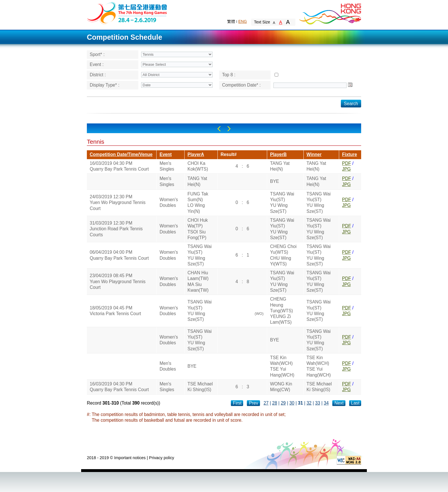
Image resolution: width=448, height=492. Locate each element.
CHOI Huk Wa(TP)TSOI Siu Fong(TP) (198, 229)
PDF (346, 163)
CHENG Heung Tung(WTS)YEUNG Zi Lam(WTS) (281, 311)
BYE (274, 181)
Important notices (130, 458)
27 (266, 403)
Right (229, 129)
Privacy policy (162, 458)
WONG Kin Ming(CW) (281, 387)
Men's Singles (167, 166)
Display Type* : (105, 85)
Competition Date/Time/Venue (121, 154)
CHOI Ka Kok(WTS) (198, 166)
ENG (243, 21)
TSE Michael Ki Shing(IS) (200, 387)
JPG (346, 169)
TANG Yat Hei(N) (280, 166)
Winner (314, 154)
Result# (229, 154)
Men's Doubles (168, 366)
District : (98, 75)
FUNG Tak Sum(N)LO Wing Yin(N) (198, 203)
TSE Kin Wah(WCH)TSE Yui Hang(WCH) (282, 366)
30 (292, 403)
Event (165, 154)
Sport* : (97, 54)
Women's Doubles (169, 202)
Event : (97, 64)
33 (318, 403)
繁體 (231, 21)
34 (326, 403)
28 (275, 403)
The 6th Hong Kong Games (127, 13)
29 (283, 403)
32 (309, 403)
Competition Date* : (241, 85)
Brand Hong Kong (330, 13)
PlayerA (196, 154)
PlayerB (278, 154)
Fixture (349, 154)
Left (219, 129)
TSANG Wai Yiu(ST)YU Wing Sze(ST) (282, 203)
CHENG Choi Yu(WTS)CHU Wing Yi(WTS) (283, 255)
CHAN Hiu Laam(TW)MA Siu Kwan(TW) (198, 281)
